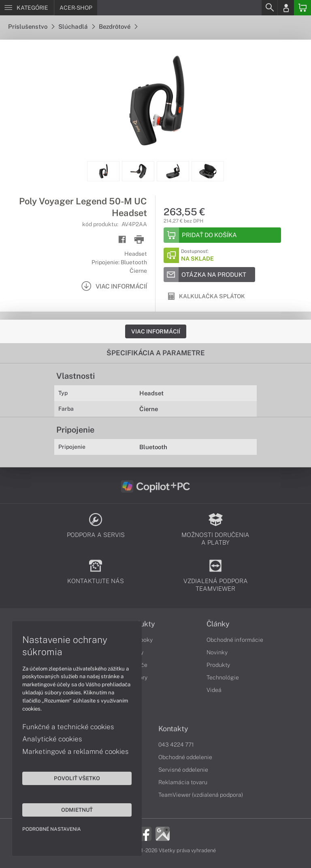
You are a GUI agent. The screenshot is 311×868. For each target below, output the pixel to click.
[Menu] (27, 8)
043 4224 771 (176, 745)
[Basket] (302, 8)
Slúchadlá (77, 27)
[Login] (286, 8)
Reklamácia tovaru (183, 782)
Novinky (217, 652)
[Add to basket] (222, 235)
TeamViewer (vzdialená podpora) (201, 795)
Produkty (218, 665)
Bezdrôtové (118, 27)
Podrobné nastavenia (52, 829)
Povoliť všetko (77, 778)
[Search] (269, 8)
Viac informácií (156, 331)
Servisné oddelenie (183, 770)
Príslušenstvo (31, 27)
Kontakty (173, 729)
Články (218, 624)
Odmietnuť (77, 810)
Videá (214, 690)
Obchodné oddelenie (185, 757)
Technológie (223, 677)
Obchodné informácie (235, 640)
